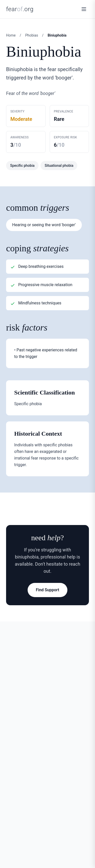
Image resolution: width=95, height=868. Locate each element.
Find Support (47, 590)
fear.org (20, 9)
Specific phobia (22, 166)
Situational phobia (59, 166)
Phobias (32, 35)
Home (11, 35)
